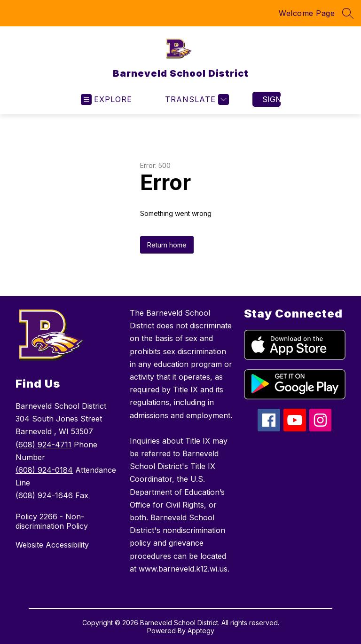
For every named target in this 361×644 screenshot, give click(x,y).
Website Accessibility (52, 545)
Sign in (271, 99)
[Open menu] (106, 99)
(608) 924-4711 (43, 445)
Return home (167, 245)
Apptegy (201, 631)
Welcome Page (307, 13)
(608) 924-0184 (44, 470)
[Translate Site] (196, 99)
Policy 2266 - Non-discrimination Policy (52, 521)
